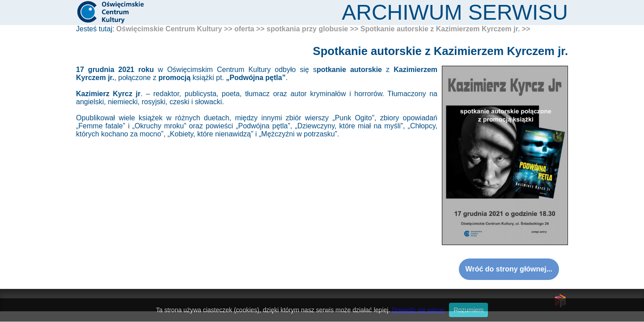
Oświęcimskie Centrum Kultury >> (174, 29)
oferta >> (250, 29)
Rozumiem (468, 310)
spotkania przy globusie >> (312, 29)
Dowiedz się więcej (418, 310)
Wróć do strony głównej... (509, 269)
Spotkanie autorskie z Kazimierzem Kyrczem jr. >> (445, 29)
